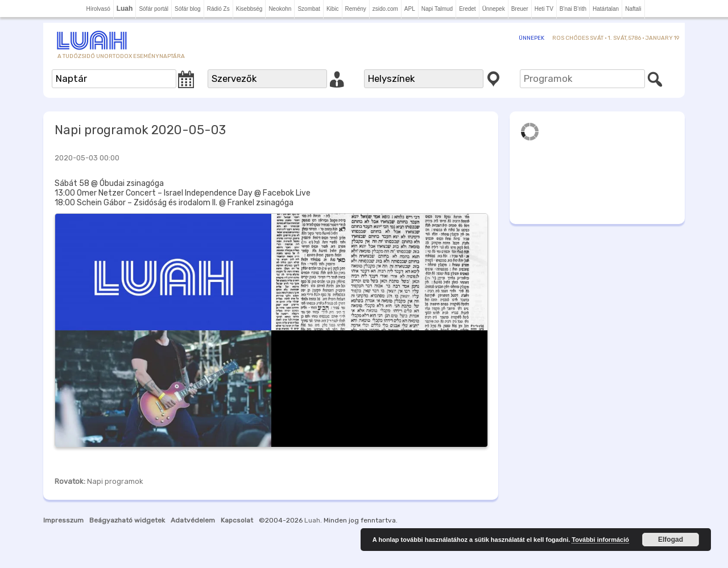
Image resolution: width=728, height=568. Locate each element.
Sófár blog (188, 9)
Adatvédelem (193, 520)
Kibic (333, 9)
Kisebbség (249, 9)
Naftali (633, 9)
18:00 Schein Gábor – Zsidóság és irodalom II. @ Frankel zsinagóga (174, 203)
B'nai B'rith (573, 9)
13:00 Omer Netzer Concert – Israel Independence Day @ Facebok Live (183, 193)
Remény (356, 9)
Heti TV (544, 9)
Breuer (520, 9)
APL (410, 9)
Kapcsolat (237, 520)
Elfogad (671, 540)
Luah (312, 520)
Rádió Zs (218, 9)
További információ (600, 540)
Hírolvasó (98, 9)
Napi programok (115, 481)
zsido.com (385, 9)
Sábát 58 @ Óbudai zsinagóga (109, 183)
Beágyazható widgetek (127, 520)
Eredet (467, 9)
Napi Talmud (437, 9)
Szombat (309, 9)
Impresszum (63, 520)
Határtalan (606, 9)
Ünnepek (494, 9)
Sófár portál (154, 9)
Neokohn (280, 9)
